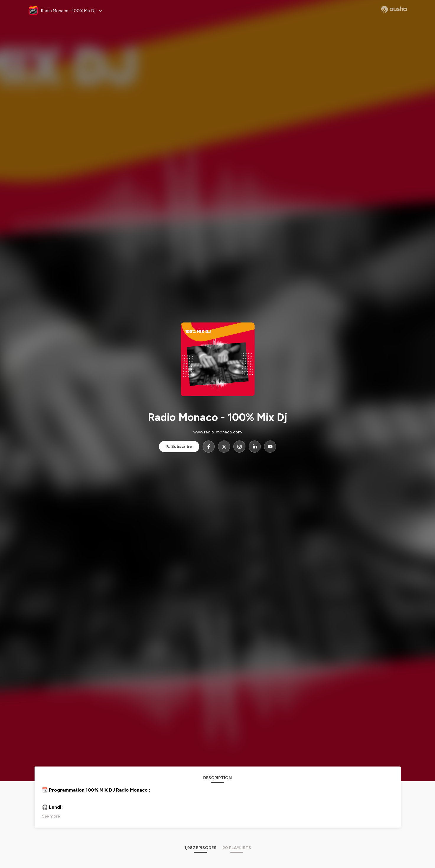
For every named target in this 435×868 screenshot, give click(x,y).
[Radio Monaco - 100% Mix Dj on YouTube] (270, 447)
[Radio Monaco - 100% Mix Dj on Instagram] (239, 447)
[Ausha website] (394, 9)
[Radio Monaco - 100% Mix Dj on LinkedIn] (255, 447)
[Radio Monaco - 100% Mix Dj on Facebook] (209, 447)
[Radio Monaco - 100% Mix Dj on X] (224, 447)
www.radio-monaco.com (218, 432)
